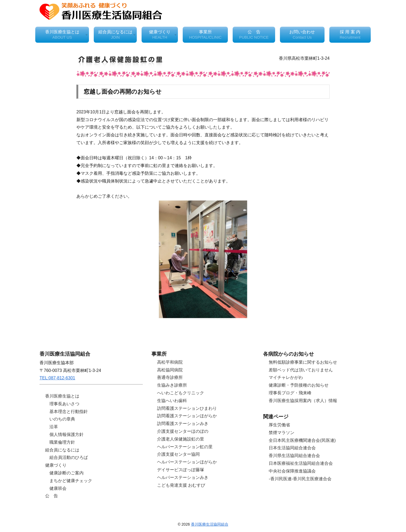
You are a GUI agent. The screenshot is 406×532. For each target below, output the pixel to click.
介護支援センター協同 (178, 454)
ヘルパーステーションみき (183, 477)
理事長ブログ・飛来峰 (290, 393)
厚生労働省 (279, 425)
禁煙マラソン (282, 433)
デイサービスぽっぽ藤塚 (181, 470)
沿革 (54, 427)
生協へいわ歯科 (172, 401)
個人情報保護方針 (67, 434)
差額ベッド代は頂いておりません (301, 370)
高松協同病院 (170, 370)
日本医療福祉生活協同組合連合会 (301, 463)
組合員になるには (62, 450)
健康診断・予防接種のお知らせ (299, 385)
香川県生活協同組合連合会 (294, 456)
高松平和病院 (170, 362)
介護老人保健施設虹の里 (181, 439)
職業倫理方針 (62, 442)
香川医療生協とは (62, 396)
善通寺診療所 (170, 377)
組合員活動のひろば (69, 457)
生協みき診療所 (172, 385)
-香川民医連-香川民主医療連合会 (300, 479)
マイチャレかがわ (286, 377)
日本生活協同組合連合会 (292, 448)
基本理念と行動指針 (69, 412)
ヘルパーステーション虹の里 (185, 447)
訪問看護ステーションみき (183, 424)
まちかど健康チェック (71, 481)
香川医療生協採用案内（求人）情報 (303, 401)
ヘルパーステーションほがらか (187, 462)
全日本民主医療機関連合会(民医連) (302, 440)
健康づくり (56, 465)
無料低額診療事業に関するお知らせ (303, 362)
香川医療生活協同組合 (210, 524)
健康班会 (58, 488)
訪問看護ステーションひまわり (187, 408)
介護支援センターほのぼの (183, 431)
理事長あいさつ (64, 404)
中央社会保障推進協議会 (292, 471)
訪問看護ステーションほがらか (187, 416)
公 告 (52, 496)
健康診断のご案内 (67, 473)
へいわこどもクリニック (181, 393)
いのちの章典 (62, 419)
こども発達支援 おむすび (181, 485)
